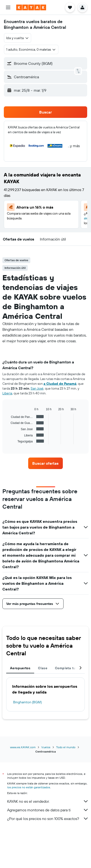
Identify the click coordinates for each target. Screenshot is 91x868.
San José (37, 388)
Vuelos (46, 747)
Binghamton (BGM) (27, 702)
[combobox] (18, 38)
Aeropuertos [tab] (20, 668)
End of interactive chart (8, 441)
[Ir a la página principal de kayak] (31, 7)
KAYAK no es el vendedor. (48, 801)
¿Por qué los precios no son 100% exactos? (48, 819)
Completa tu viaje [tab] (70, 668)
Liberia (7, 393)
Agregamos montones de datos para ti (48, 810)
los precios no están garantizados (29, 787)
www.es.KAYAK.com (23, 747)
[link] (45, 463)
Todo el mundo (66, 747)
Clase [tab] (43, 668)
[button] (8, 7)
